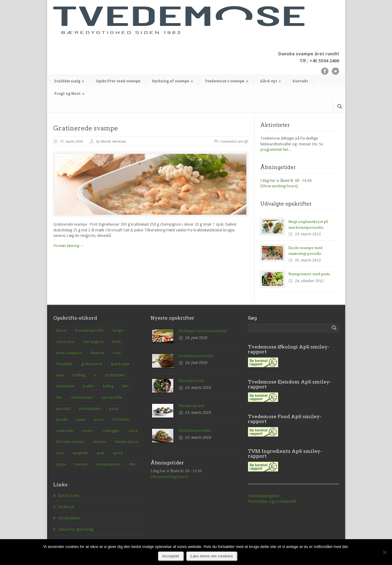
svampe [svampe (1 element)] (81, 464)
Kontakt (300, 81)
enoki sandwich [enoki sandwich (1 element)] (69, 353)
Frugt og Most (69, 94)
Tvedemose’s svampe (227, 81)
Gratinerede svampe (86, 128)
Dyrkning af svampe (173, 81)
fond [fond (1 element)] (117, 353)
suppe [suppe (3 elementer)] (61, 464)
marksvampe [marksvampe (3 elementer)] (82, 397)
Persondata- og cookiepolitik (272, 501)
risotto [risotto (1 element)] (88, 431)
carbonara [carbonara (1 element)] (65, 342)
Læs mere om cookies (212, 556)
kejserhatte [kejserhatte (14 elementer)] (65, 386)
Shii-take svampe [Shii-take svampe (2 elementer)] (70, 442)
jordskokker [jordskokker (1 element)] (115, 375)
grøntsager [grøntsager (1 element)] (120, 364)
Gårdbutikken (69, 518)
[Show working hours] (279, 186)
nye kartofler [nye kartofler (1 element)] (112, 397)
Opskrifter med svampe (118, 81)
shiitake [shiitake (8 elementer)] (99, 442)
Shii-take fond (191, 381)
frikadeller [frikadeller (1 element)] (64, 364)
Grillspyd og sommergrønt (203, 331)
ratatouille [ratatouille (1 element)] (65, 431)
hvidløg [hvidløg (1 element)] (79, 375)
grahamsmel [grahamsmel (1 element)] (92, 364)
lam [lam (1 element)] (59, 397)
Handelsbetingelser (264, 496)
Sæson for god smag (76, 529)
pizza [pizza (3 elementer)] (99, 420)
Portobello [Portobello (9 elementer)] (121, 420)
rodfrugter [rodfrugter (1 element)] (111, 431)
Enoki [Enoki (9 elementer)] (117, 342)
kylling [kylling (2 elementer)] (108, 386)
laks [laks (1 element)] (125, 386)
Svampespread (191, 406)
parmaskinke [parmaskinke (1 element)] (90, 409)
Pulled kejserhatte (195, 430)
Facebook (66, 507)
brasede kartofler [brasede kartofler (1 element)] (90, 331)
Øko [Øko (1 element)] (133, 464)
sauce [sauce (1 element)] (133, 431)
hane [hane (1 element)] (60, 375)
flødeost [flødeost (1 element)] (97, 353)
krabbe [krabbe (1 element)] (88, 386)
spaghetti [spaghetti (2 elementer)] (80, 453)
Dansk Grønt (68, 496)
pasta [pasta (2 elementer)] (114, 409)
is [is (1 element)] (95, 375)
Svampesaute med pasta (309, 274)
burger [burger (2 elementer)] (118, 331)
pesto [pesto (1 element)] (81, 420)
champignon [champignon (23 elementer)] (93, 342)
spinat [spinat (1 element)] (118, 453)
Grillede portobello (196, 356)
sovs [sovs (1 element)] (60, 453)
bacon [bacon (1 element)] (61, 331)
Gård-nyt (271, 81)
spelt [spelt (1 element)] (100, 453)
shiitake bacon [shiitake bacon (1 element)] (126, 442)
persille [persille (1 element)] (62, 420)
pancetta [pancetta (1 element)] (63, 409)
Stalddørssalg (69, 81)
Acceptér (171, 556)
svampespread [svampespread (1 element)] (108, 464)
